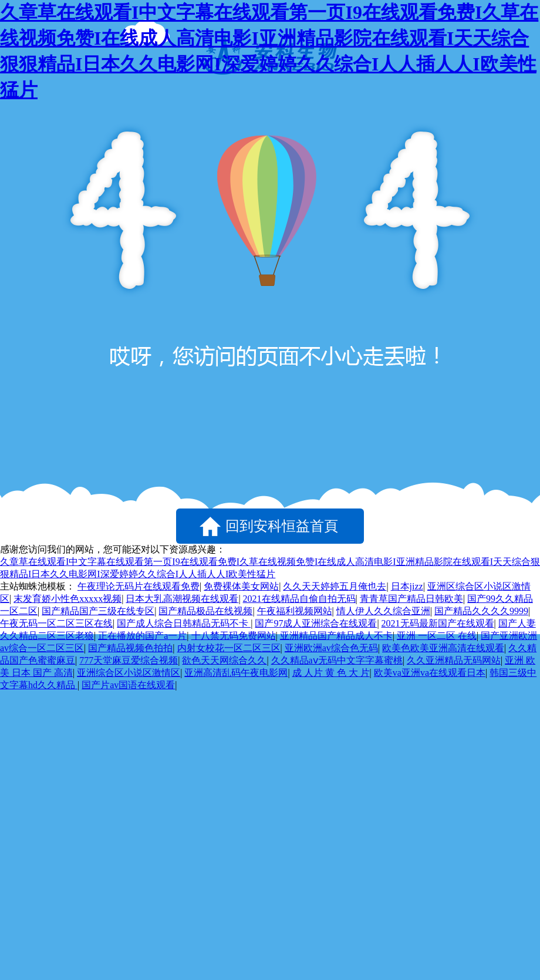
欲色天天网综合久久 (224, 660)
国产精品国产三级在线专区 (98, 611)
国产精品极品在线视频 (205, 611)
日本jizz (407, 586)
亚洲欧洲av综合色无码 (331, 648)
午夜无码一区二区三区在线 (56, 623)
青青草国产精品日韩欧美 (411, 599)
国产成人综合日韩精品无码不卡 (184, 623)
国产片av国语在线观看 (128, 685)
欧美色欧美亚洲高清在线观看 (443, 648)
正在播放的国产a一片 (142, 636)
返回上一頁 (82, 526)
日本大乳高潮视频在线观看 (182, 599)
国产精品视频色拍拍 (130, 648)
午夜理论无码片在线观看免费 (139, 586)
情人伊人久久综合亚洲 (383, 611)
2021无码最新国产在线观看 (438, 623)
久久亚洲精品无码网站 (454, 660)
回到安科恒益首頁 (282, 526)
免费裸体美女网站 (241, 586)
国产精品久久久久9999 (481, 611)
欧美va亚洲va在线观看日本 (430, 673)
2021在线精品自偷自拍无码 (299, 599)
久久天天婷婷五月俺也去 (335, 586)
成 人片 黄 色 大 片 (331, 673)
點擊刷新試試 (458, 526)
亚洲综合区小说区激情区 (129, 673)
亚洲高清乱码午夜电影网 (236, 673)
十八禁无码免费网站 (234, 636)
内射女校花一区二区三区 (229, 648)
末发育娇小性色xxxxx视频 (67, 599)
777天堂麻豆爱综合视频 (129, 660)
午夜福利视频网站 (295, 611)
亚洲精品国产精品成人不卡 (336, 636)
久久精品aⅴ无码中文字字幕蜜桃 (337, 660)
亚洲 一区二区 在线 (437, 636)
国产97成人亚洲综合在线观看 (316, 623)
